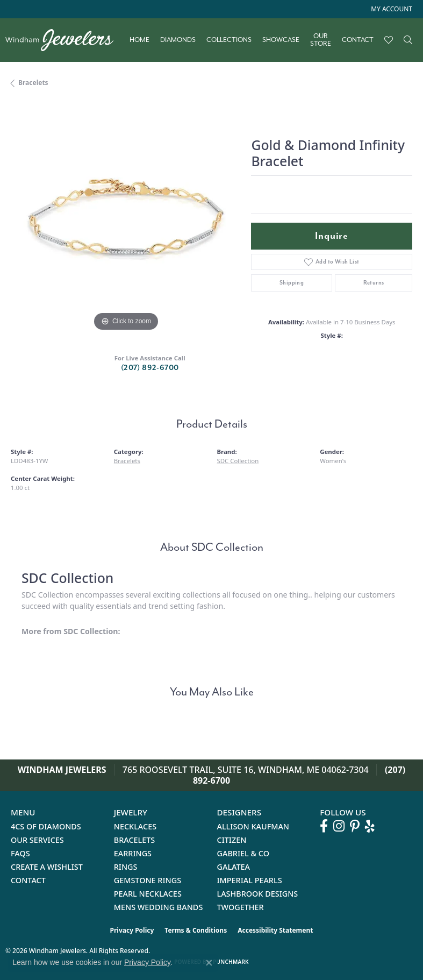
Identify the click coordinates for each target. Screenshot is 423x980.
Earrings (133, 853)
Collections (229, 40)
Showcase (281, 40)
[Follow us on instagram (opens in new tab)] (339, 826)
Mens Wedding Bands (159, 907)
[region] (126, 219)
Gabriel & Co (243, 853)
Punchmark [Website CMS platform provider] (231, 962)
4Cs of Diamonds (46, 826)
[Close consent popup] (209, 963)
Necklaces (135, 826)
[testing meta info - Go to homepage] (65, 40)
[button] (390, 9)
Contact (358, 40)
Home (139, 40)
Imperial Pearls (250, 880)
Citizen (232, 840)
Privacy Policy (132, 930)
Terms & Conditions (196, 930)
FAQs (20, 853)
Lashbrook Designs (258, 894)
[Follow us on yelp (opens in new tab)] (370, 826)
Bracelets (33, 83)
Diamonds (178, 40)
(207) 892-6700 (150, 368)
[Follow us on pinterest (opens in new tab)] (355, 826)
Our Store (321, 40)
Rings (126, 867)
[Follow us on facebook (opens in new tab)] (324, 826)
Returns (374, 283)
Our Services (37, 840)
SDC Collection (238, 461)
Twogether (241, 907)
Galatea (234, 867)
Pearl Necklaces (148, 894)
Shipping (292, 283)
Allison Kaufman (253, 826)
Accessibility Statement (275, 930)
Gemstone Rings (148, 880)
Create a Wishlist (47, 867)
